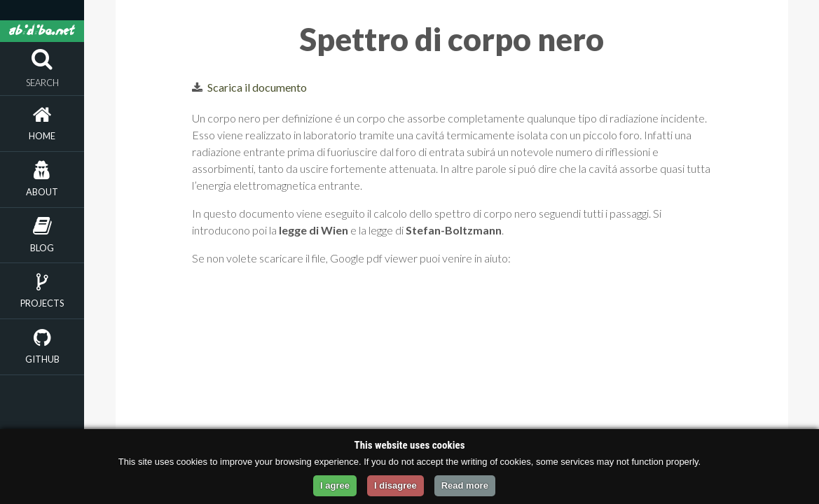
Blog (42, 248)
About (42, 192)
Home (42, 136)
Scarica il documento (257, 87)
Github (42, 359)
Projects (42, 303)
